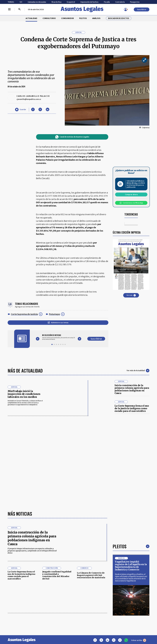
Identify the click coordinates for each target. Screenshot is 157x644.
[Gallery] (59, 337)
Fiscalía (107, 2)
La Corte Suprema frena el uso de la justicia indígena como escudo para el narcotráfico (132, 408)
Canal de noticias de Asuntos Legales (72, 137)
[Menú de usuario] (126, 9)
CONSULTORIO (49, 18)
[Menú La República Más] (9, 9)
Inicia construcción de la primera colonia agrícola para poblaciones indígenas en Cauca (132, 389)
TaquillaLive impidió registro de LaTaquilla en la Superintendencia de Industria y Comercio (131, 566)
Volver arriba (139, 640)
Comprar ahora (131, 194)
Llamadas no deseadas (37, 2)
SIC (21, 2)
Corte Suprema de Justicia (24, 314)
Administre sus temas (58, 323)
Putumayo (54, 314)
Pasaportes (135, 2)
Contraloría (120, 2)
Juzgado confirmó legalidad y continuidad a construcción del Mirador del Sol (57, 575)
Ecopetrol (71, 2)
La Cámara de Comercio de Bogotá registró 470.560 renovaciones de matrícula (91, 575)
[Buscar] (20, 9)
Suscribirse (142, 9)
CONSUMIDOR (67, 18)
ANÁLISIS (96, 18)
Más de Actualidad (25, 371)
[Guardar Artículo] (21, 110)
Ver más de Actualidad (138, 371)
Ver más (131, 295)
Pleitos (120, 546)
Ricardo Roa (56, 2)
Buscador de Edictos (119, 18)
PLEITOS (83, 18)
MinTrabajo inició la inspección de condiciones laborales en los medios (24, 394)
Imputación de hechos (89, 2)
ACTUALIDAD (31, 18)
